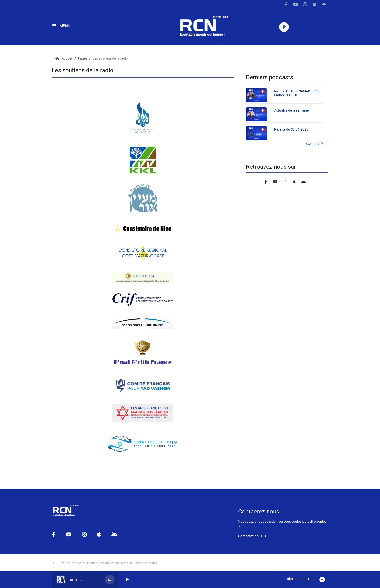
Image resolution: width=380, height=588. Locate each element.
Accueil (64, 58)
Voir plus (314, 144)
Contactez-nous (252, 536)
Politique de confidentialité (115, 563)
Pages (83, 58)
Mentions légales (146, 563)
